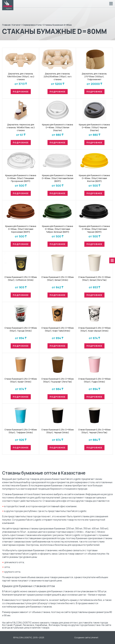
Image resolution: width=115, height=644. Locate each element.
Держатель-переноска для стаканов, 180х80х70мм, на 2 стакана (21, 127)
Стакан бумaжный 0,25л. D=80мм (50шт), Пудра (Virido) (94, 380)
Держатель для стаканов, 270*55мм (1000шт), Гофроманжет (94, 76)
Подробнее (21, 92)
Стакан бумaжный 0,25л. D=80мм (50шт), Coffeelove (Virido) (21, 278)
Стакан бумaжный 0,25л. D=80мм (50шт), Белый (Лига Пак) (94, 278)
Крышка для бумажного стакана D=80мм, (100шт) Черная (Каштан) (94, 127)
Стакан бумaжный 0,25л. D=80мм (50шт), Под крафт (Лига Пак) (57, 380)
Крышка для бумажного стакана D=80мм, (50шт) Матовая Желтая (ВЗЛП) (94, 178)
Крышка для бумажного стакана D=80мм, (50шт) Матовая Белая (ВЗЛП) (58, 178)
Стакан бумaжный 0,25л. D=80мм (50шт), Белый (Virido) (57, 278)
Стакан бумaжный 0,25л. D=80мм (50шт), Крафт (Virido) (21, 380)
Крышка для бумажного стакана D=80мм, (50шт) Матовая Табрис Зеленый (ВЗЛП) (57, 229)
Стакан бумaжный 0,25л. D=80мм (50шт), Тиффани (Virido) (21, 431)
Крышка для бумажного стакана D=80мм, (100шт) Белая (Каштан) (57, 127)
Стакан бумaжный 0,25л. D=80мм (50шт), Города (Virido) (21, 329)
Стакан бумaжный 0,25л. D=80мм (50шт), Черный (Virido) (57, 431)
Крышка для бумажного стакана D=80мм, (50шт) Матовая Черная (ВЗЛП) (94, 229)
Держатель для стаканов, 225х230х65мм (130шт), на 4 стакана (58, 76)
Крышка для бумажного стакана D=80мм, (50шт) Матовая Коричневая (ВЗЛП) (21, 229)
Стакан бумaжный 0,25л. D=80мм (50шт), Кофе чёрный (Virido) (94, 329)
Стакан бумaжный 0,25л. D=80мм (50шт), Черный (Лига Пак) (94, 431)
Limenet (94, 637)
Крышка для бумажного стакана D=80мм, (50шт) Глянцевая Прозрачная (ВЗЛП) (21, 178)
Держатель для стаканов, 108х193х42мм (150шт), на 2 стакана (21, 76)
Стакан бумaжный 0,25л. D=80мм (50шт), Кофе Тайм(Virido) (57, 329)
